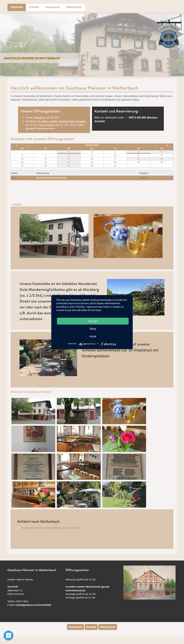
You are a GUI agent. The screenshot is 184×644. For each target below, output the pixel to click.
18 (138, 159)
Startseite (17, 7)
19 (162, 159)
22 (69, 162)
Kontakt (34, 7)
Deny (93, 329)
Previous (3, 42)
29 (69, 166)
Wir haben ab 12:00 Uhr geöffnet (52, 178)
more (93, 336)
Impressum (53, 7)
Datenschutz (74, 7)
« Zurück (16, 204)
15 (69, 159)
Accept (93, 321)
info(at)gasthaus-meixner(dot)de (33, 605)
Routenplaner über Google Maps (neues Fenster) (51, 528)
